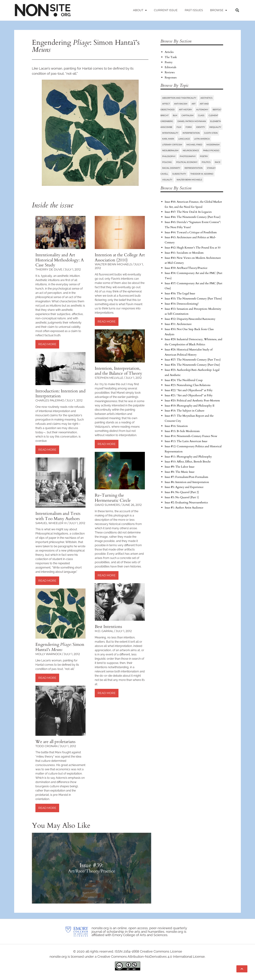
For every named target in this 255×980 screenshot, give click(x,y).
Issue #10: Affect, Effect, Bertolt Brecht (188, 462)
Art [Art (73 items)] (194, 104)
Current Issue (166, 10)
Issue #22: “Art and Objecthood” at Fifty (189, 390)
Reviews (170, 72)
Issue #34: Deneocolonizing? (182, 304)
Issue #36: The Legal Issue (180, 293)
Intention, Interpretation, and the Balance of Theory (118, 371)
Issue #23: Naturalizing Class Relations (188, 385)
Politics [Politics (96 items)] (206, 162)
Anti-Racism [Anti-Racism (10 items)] (181, 104)
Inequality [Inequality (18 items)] (215, 127)
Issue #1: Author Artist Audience (184, 508)
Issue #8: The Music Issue (180, 472)
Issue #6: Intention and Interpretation (187, 482)
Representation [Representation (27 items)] (194, 168)
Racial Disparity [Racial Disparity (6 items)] (171, 168)
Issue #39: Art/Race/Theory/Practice (186, 268)
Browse (219, 10)
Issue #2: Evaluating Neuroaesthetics (186, 502)
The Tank (171, 57)
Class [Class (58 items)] (201, 115)
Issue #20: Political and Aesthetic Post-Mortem (192, 401)
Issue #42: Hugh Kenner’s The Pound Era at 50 (193, 248)
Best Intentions (108, 627)
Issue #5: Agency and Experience (184, 487)
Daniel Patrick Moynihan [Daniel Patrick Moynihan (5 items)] (192, 121)
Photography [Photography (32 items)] (188, 156)
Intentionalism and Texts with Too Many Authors (58, 516)
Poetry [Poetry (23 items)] (204, 156)
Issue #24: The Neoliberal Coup (184, 380)
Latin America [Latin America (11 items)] (202, 139)
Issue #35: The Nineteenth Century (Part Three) (193, 299)
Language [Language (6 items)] (184, 139)
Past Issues (194, 10)
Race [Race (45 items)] (218, 162)
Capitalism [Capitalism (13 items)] (188, 115)
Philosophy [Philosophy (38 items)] (169, 156)
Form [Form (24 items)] (189, 127)
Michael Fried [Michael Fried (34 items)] (194, 145)
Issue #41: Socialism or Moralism (184, 253)
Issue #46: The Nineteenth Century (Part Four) (193, 217)
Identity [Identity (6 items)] (201, 127)
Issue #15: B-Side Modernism (182, 431)
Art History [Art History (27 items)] (185, 110)
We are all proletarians (55, 742)
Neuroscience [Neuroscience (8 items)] (191, 150)
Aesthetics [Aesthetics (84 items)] (206, 98)
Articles (169, 52)
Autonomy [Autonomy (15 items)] (202, 110)
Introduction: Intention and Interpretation (60, 394)
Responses (171, 78)
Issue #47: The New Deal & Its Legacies (188, 212)
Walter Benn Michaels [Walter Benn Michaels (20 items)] (189, 180)
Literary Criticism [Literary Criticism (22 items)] (172, 145)
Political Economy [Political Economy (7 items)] (187, 162)
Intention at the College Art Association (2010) (120, 258)
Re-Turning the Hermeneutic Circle (113, 498)
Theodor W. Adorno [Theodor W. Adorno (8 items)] (202, 174)
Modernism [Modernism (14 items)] (213, 145)
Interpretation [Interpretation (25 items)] (191, 133)
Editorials (170, 67)
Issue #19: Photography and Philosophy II (189, 406)
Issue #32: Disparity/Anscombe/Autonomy (190, 319)
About (140, 10)
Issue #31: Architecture (178, 324)
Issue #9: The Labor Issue (180, 467)
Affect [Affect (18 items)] (166, 104)
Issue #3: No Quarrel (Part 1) (182, 497)
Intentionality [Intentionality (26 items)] (170, 133)
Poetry (169, 62)
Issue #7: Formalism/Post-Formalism (186, 477)
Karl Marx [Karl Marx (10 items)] (168, 139)
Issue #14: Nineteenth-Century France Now (191, 436)
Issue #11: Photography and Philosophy (188, 457)
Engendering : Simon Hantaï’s (60, 647)
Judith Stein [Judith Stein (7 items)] (211, 133)
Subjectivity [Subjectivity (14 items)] (179, 174)
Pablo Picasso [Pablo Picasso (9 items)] (211, 150)
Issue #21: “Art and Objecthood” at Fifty (189, 395)
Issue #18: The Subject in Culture (185, 411)
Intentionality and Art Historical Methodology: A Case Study (60, 260)
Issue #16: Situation (176, 426)
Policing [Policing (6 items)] (167, 162)
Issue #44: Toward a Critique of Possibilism (191, 232)
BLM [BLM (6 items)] (175, 115)
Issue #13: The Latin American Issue (186, 441)
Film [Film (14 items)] (179, 127)
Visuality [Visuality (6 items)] (167, 180)
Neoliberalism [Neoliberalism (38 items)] (170, 150)
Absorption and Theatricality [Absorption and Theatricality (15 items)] (179, 98)
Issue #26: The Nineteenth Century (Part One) (192, 365)
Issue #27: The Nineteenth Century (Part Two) (193, 360)
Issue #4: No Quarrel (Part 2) (182, 492)
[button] (237, 10)
